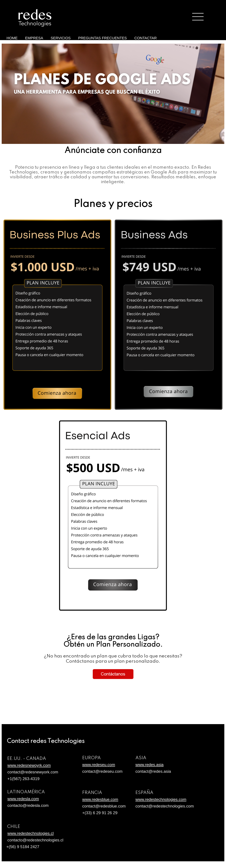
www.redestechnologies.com (161, 799)
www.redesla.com (23, 799)
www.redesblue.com (100, 799)
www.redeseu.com (99, 765)
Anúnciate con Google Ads (8, 43)
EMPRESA (34, 38)
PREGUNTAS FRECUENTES (103, 38)
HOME (12, 38)
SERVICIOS (61, 38)
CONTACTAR (146, 38)
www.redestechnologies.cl (30, 833)
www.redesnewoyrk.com (29, 765)
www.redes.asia (149, 765)
